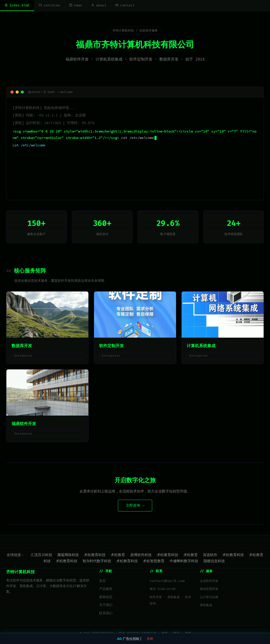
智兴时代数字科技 (97, 561)
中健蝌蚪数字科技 (184, 561)
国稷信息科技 (214, 561)
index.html (17, 5)
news (77, 5)
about (101, 5)
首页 (102, 581)
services (50, 5)
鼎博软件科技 (141, 555)
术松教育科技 (95, 555)
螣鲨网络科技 (68, 555)
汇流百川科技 (41, 555)
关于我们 (106, 605)
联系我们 (106, 613)
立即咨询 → (135, 506)
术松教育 (118, 555)
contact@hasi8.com (167, 581)
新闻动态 (106, 597)
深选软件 (210, 555)
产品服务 (106, 589)
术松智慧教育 (154, 561)
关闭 (150, 639)
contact (128, 5)
